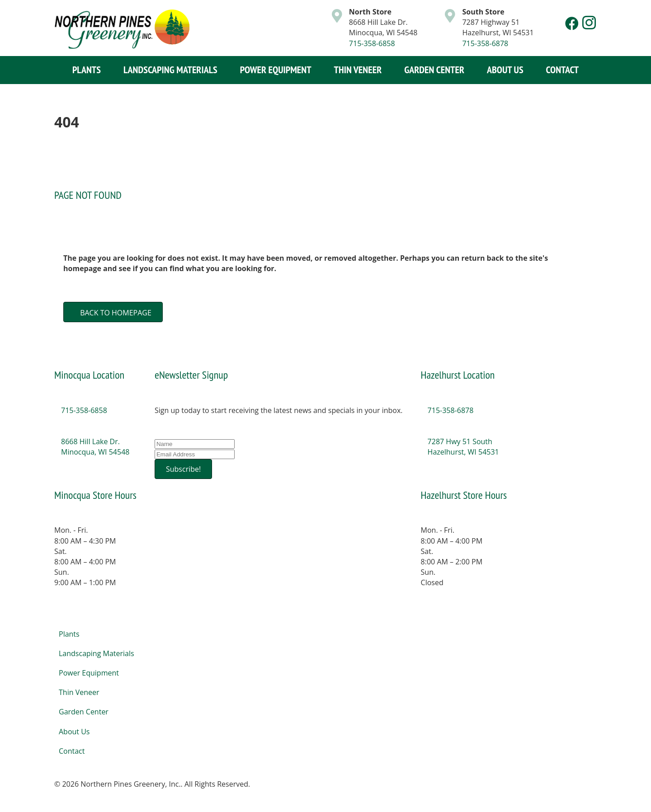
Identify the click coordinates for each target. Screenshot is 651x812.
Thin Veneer (358, 70)
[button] (572, 23)
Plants (87, 70)
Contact (563, 70)
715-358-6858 (372, 43)
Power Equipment (276, 70)
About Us (505, 70)
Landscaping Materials (170, 70)
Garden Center (434, 70)
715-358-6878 (485, 43)
